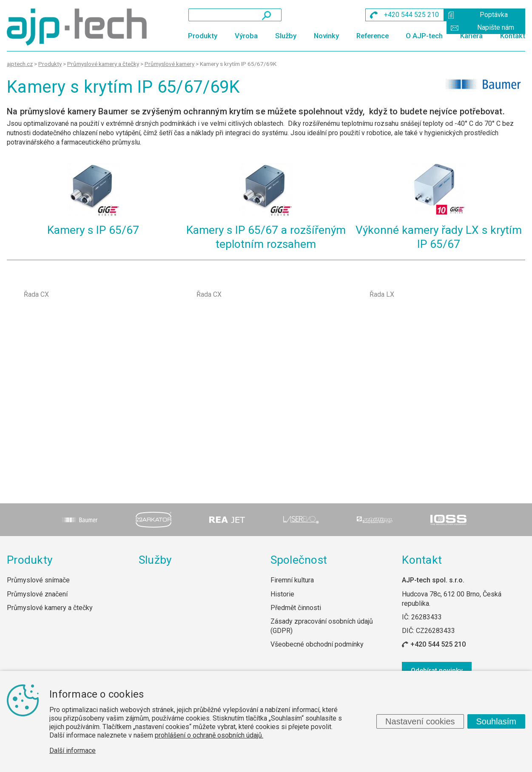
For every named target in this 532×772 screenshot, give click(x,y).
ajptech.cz (20, 64)
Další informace (73, 751)
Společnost (299, 560)
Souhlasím (496, 721)
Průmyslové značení (37, 594)
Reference (373, 36)
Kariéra (471, 36)
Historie (282, 594)
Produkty (203, 36)
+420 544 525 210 (438, 644)
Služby (286, 36)
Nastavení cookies (420, 721)
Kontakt (513, 36)
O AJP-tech (424, 36)
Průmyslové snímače (38, 580)
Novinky (326, 36)
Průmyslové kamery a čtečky (50, 608)
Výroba (246, 36)
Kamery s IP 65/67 (93, 230)
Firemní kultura (292, 580)
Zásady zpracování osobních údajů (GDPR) (322, 626)
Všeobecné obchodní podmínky (317, 644)
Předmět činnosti (296, 608)
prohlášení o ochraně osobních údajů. (209, 735)
